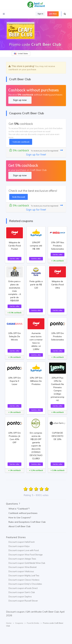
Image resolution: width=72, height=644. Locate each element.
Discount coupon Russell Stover (23, 601)
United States (21, 54)
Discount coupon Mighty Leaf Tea (24, 575)
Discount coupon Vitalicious (21, 571)
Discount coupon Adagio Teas (22, 559)
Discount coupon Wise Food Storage (26, 555)
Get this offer (14, 259)
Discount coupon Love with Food (24, 550)
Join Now (53, 14)
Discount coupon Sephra (20, 597)
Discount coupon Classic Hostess (24, 580)
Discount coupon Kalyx (19, 546)
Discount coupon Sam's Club (22, 592)
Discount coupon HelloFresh (22, 542)
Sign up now (20, 100)
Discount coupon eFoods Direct (23, 588)
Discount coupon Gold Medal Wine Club (27, 563)
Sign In (40, 14)
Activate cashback (21, 142)
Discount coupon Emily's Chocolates (25, 584)
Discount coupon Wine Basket (23, 567)
